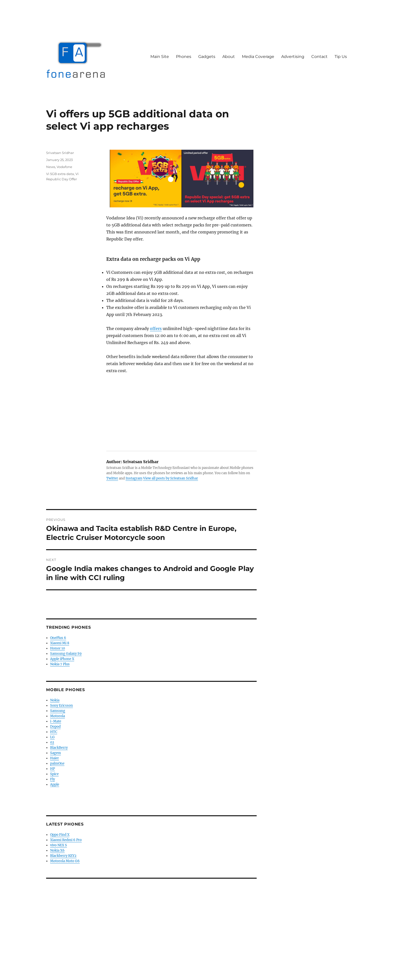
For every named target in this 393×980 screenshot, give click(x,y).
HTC (54, 732)
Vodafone (64, 167)
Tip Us (341, 57)
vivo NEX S (59, 845)
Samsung (58, 711)
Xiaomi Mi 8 (60, 643)
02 (52, 742)
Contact (319, 57)
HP (53, 769)
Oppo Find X (60, 835)
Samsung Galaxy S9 (66, 654)
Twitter (112, 478)
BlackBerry (59, 748)
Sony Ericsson (62, 706)
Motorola (58, 716)
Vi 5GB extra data (60, 174)
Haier (55, 758)
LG (52, 737)
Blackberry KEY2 (63, 856)
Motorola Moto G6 (65, 861)
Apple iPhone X (62, 659)
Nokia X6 (57, 850)
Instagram (134, 478)
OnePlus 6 (58, 638)
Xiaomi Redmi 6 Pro (66, 840)
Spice (54, 774)
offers (156, 329)
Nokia (55, 700)
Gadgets (207, 57)
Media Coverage (258, 57)
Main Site (160, 57)
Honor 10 (58, 648)
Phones (184, 57)
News (51, 167)
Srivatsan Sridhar (60, 153)
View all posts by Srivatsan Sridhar (171, 478)
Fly (53, 779)
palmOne (57, 763)
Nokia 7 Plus (60, 664)
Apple (55, 785)
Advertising (293, 57)
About (229, 57)
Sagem (56, 753)
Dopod (55, 727)
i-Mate (56, 721)
